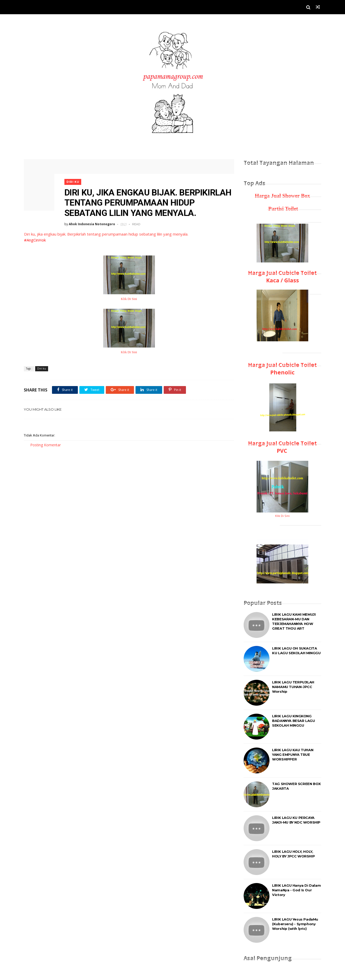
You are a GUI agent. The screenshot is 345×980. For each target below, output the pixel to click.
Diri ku (74, 180)
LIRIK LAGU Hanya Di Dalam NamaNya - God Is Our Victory (296, 890)
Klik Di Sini (127, 298)
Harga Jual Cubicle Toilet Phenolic (282, 369)
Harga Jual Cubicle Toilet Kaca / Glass (282, 277)
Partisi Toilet (282, 209)
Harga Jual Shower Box (282, 196)
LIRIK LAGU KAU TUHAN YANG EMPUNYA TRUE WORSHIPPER (293, 755)
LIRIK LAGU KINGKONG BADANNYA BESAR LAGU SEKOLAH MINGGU (293, 721)
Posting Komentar (46, 444)
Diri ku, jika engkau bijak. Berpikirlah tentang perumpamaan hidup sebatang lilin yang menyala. (106, 233)
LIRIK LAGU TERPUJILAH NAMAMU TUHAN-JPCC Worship (293, 687)
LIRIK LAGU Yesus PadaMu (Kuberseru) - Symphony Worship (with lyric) (295, 924)
